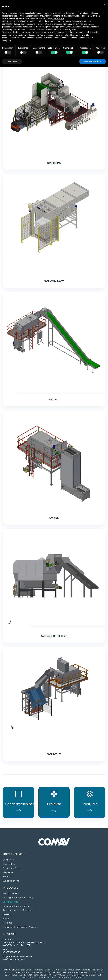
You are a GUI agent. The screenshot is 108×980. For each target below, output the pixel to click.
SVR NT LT (54, 754)
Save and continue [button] (93, 61)
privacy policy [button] (75, 13)
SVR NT (54, 400)
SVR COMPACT (54, 281)
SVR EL (54, 518)
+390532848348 (12, 952)
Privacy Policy (65, 977)
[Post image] (54, 107)
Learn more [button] (12, 61)
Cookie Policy (79, 977)
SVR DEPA (54, 163)
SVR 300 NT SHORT (54, 636)
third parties (51, 21)
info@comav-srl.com (14, 959)
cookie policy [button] (58, 18)
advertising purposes (56, 27)
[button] (104, 4)
